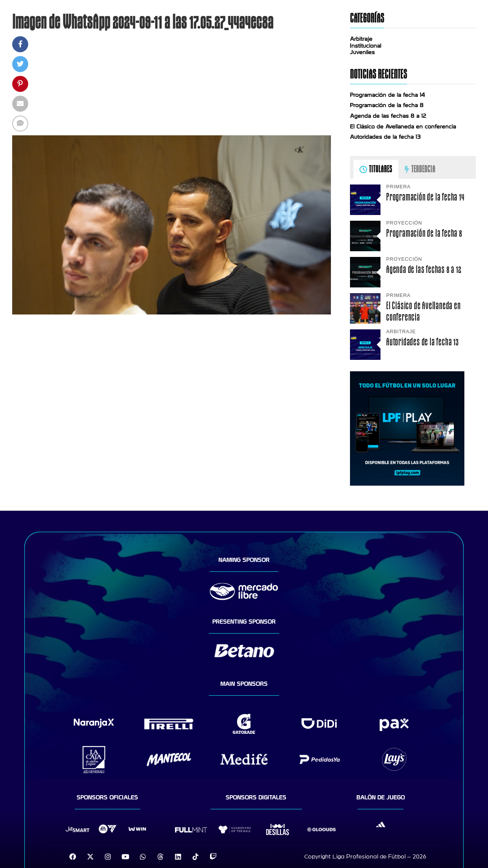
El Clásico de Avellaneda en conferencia (403, 127)
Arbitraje (361, 39)
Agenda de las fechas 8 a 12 (388, 116)
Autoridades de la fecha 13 (385, 137)
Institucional (366, 46)
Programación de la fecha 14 (388, 95)
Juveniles (362, 52)
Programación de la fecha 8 (387, 105)
